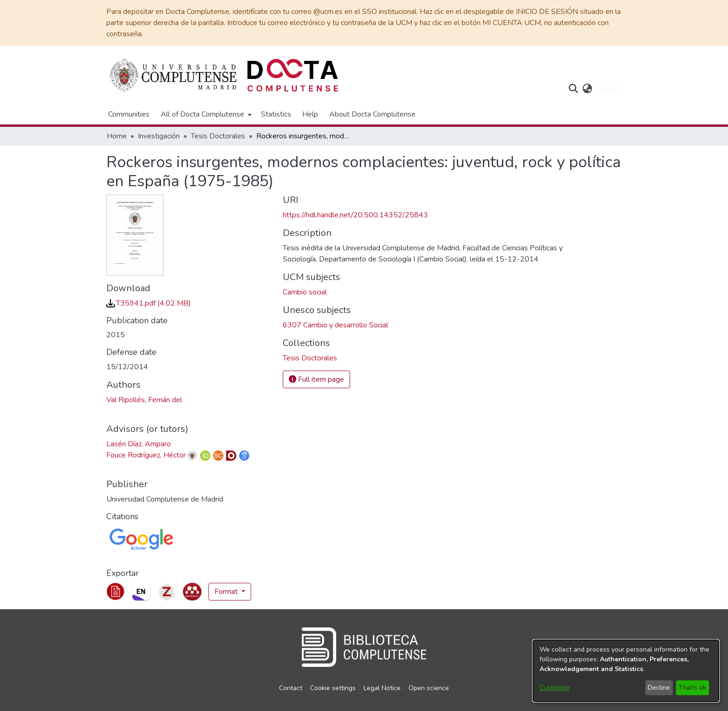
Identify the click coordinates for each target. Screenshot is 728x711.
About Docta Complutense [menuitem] (372, 114)
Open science (429, 688)
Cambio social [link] (305, 292)
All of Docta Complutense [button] (202, 114)
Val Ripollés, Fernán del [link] (144, 400)
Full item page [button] (316, 379)
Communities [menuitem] (129, 114)
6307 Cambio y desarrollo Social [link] (335, 325)
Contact (291, 688)
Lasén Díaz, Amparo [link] (139, 444)
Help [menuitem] (310, 114)
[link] (149, 303)
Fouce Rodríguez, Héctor (146, 455)
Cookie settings (333, 688)
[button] (573, 89)
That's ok (692, 688)
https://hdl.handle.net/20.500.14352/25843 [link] (355, 215)
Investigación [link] (159, 136)
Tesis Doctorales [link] (218, 136)
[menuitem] (205, 114)
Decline (659, 688)
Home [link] (117, 136)
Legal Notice (382, 688)
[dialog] (626, 671)
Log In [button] (607, 89)
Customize (555, 688)
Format (227, 592)
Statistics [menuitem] (276, 114)
